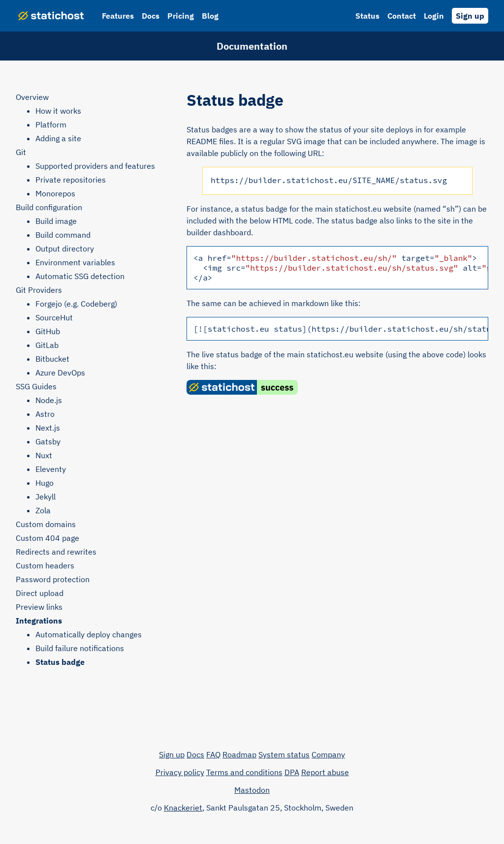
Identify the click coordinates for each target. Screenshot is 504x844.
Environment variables (75, 262)
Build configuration (49, 207)
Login (434, 16)
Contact (402, 16)
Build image (56, 221)
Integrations (39, 621)
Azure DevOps (60, 373)
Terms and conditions (244, 772)
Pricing (181, 16)
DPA (292, 772)
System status (284, 754)
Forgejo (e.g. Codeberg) (76, 304)
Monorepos (55, 193)
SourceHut (54, 317)
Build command (63, 235)
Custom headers (45, 565)
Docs (151, 16)
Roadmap (239, 754)
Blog (210, 16)
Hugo (45, 483)
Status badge (60, 662)
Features (118, 16)
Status (367, 16)
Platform (51, 125)
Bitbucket (52, 359)
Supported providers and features (95, 166)
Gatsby (48, 441)
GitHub (48, 331)
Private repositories (71, 180)
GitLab (47, 345)
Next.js (48, 428)
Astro (45, 414)
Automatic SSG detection (80, 276)
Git (21, 152)
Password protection (53, 579)
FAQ (213, 754)
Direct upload (40, 593)
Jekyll (46, 497)
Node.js (49, 400)
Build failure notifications (80, 648)
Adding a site (58, 138)
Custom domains (46, 524)
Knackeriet (183, 808)
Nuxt (44, 455)
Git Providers (39, 290)
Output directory (65, 249)
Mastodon (252, 790)
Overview (32, 97)
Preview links (39, 607)
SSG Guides (36, 386)
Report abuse (325, 772)
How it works (58, 111)
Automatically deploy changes (89, 634)
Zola (43, 510)
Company (328, 754)
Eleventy (51, 469)
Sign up (470, 16)
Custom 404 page (47, 538)
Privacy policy (180, 772)
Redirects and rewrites (56, 552)
